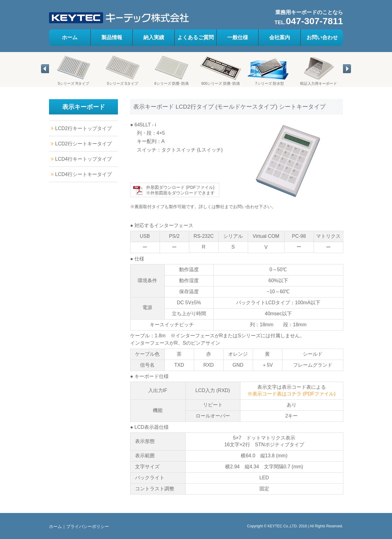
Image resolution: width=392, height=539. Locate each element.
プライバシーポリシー (88, 526)
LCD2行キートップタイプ (83, 128)
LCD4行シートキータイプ (83, 174)
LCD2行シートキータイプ (83, 144)
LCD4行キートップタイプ (83, 159)
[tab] (41, 83)
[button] (45, 69)
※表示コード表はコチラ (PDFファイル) (291, 394)
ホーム (55, 526)
